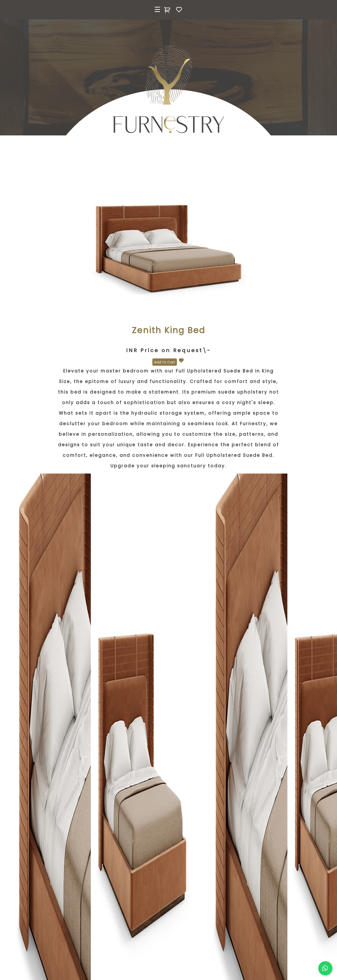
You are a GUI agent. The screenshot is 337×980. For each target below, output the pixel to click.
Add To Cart (165, 362)
